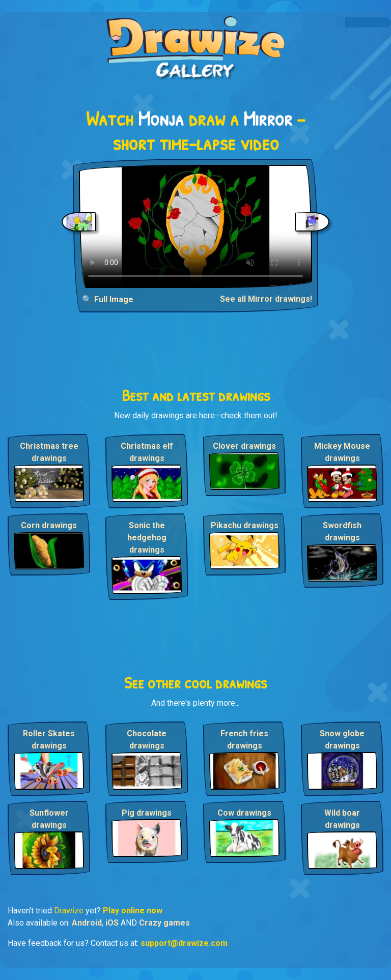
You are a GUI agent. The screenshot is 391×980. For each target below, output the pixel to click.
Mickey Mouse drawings (342, 452)
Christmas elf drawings (147, 452)
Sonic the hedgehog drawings (147, 538)
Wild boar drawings (342, 819)
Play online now (133, 911)
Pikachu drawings (245, 525)
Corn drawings (49, 525)
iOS (112, 923)
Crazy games (164, 923)
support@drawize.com (184, 943)
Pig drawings (147, 813)
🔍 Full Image (108, 299)
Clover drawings (244, 446)
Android (87, 923)
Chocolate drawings (147, 740)
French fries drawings (244, 740)
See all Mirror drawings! (266, 299)
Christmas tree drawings (49, 452)
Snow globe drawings (342, 740)
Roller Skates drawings (49, 740)
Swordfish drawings (342, 531)
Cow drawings (244, 813)
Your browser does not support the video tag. (195, 226)
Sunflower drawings (49, 819)
